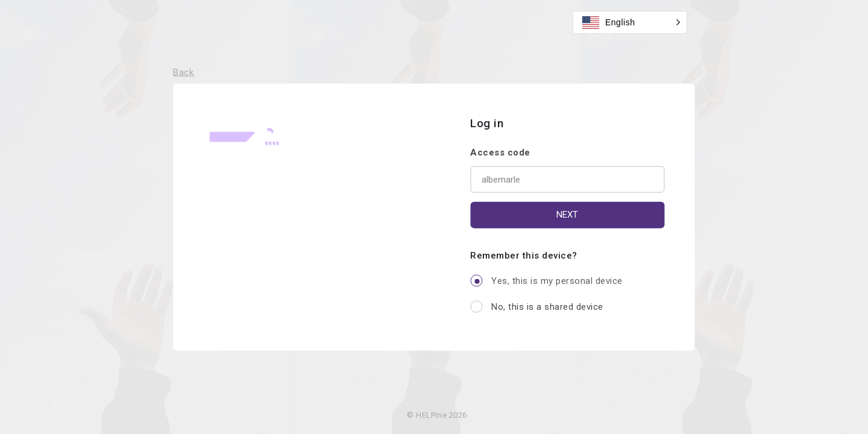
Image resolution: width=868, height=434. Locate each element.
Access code (500, 152)
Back (183, 72)
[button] (630, 22)
